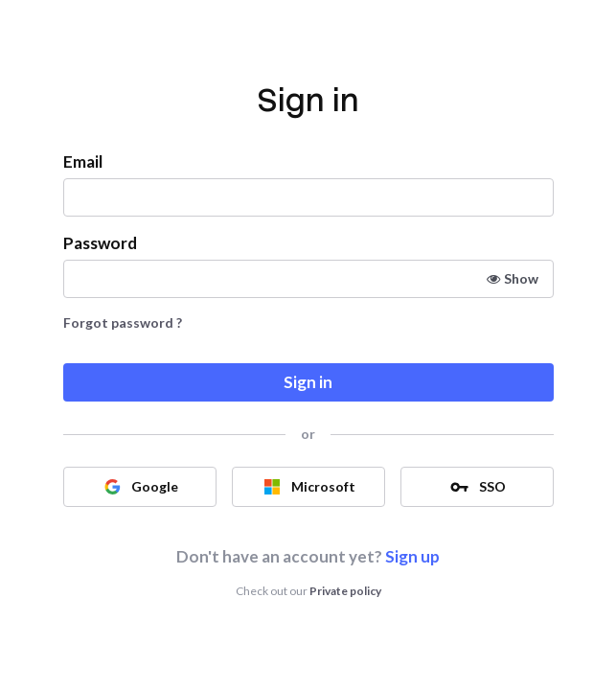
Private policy (345, 591)
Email (83, 161)
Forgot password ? (123, 322)
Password (100, 243)
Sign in (308, 382)
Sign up (412, 556)
